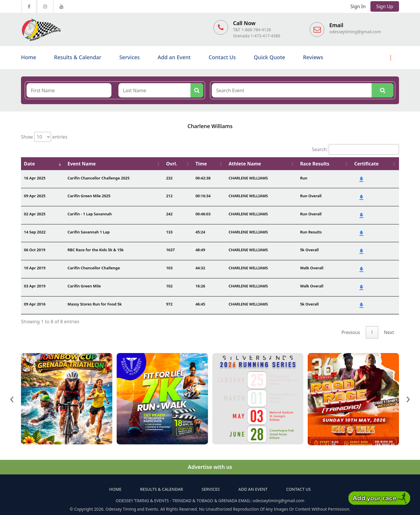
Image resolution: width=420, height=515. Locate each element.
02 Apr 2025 (35, 214)
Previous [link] (351, 332)
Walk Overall (312, 268)
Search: (355, 149)
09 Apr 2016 (35, 304)
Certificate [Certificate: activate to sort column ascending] (366, 164)
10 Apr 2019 (35, 268)
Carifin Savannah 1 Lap (88, 232)
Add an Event (174, 57)
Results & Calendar (78, 57)
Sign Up (385, 6)
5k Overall (309, 250)
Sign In (358, 6)
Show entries (44, 137)
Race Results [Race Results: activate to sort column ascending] (315, 164)
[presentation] (12, 398)
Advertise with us (210, 467)
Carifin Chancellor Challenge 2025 (98, 178)
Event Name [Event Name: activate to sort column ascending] (82, 164)
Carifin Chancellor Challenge (94, 268)
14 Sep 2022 (35, 232)
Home (29, 57)
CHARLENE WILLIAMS (248, 178)
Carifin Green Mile (84, 286)
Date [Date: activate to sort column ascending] (29, 164)
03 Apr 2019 (35, 286)
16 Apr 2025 (35, 178)
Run (304, 178)
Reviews (313, 57)
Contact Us (222, 57)
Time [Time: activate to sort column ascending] (201, 164)
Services (129, 57)
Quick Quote (269, 57)
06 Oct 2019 (35, 250)
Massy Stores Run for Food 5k (94, 304)
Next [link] (389, 332)
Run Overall (311, 196)
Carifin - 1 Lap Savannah (90, 214)
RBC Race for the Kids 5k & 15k (96, 250)
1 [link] (372, 332)
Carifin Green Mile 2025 (89, 196)
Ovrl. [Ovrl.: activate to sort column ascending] (171, 164)
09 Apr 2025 (35, 196)
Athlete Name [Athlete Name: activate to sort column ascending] (245, 164)
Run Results (311, 232)
